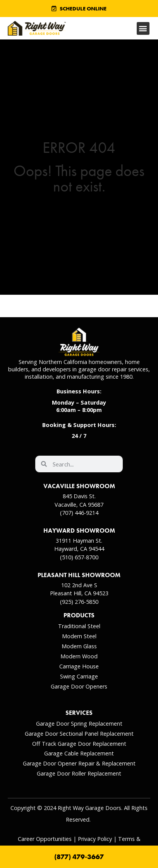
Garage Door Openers (79, 686)
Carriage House (79, 666)
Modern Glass (79, 646)
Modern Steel (79, 636)
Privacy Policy (95, 839)
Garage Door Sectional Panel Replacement (79, 734)
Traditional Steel (79, 626)
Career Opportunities (45, 839)
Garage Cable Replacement (79, 753)
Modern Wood (79, 656)
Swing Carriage (79, 676)
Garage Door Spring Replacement (79, 724)
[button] (143, 28)
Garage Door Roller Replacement (79, 773)
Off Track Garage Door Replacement (79, 744)
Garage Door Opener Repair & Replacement (79, 763)
